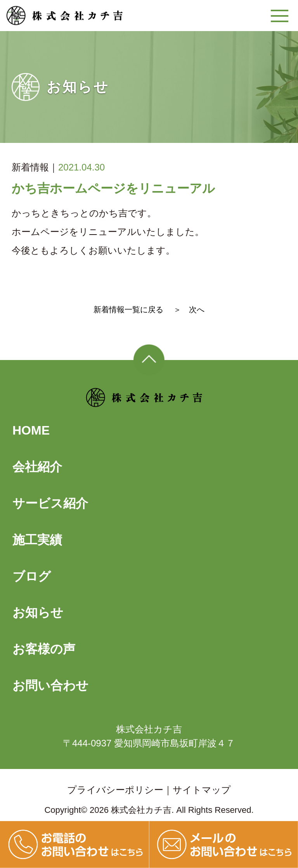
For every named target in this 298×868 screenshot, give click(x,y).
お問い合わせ (50, 685)
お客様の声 (44, 649)
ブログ (32, 576)
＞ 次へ (189, 310)
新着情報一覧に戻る (128, 310)
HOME (31, 430)
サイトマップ (202, 790)
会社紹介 (37, 467)
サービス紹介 (50, 503)
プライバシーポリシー (115, 790)
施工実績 (37, 540)
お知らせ (38, 612)
